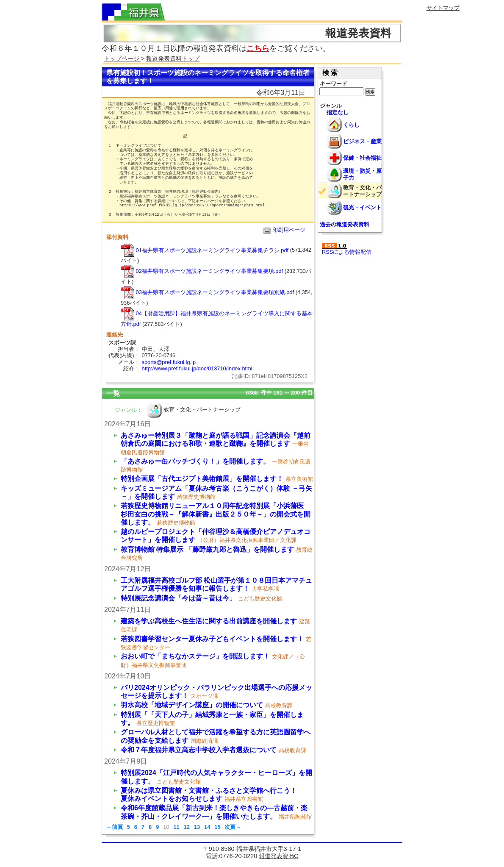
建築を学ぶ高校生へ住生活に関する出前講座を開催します (209, 621)
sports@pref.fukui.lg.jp (169, 362)
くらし (351, 125)
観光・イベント (362, 207)
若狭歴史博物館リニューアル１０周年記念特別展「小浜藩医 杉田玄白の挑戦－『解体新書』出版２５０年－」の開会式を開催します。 (216, 514)
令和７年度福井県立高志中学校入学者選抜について (199, 750)
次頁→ (233, 827)
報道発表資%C (278, 856)
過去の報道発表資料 (345, 224)
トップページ (122, 58)
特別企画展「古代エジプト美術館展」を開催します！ (202, 479)
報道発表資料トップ (173, 58)
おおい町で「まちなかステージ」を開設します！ (195, 656)
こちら (258, 48)
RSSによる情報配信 (347, 249)
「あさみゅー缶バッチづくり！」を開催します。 (195, 461)
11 (176, 827)
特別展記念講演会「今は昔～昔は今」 (178, 598)
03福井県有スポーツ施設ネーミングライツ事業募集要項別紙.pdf (207, 292)
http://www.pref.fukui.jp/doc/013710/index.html (197, 368)
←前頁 (115, 827)
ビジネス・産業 (362, 141)
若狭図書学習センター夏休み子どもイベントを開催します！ (212, 639)
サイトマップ (443, 8)
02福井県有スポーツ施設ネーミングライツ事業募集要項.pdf (202, 271)
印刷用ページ (289, 230)
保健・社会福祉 (362, 158)
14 (207, 827)
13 (197, 827)
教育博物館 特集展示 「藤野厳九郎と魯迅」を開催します (207, 549)
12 (187, 827)
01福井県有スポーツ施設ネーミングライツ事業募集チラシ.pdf (205, 250)
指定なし (338, 113)
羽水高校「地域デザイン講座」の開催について (192, 705)
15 (217, 827)
